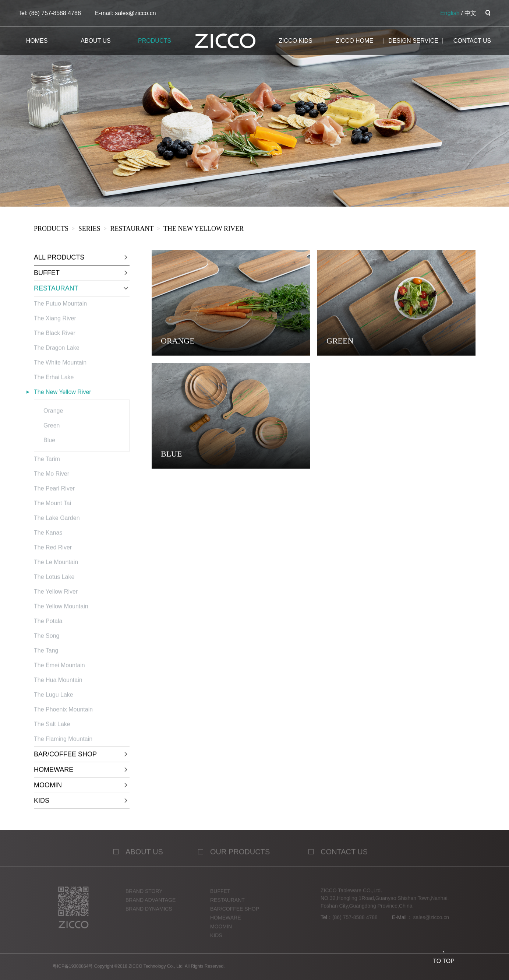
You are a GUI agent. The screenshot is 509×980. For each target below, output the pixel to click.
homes (37, 41)
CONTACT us (472, 41)
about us (96, 41)
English (450, 13)
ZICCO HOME (354, 41)
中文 (470, 13)
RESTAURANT (132, 230)
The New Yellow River (203, 230)
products (155, 41)
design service (413, 41)
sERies (89, 230)
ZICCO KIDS (296, 41)
